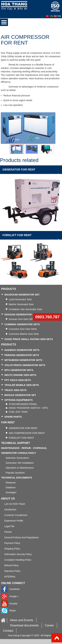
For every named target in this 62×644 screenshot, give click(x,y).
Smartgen (11, 492)
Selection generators (17, 458)
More (55, 175)
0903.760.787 (47, 317)
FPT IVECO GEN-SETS (18, 380)
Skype (8, 610)
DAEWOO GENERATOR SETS (22, 350)
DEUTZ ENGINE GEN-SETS (20, 375)
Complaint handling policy (18, 560)
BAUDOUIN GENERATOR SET (22, 295)
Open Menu (4, 22)
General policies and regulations (21, 537)
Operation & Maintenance (20, 468)
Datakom (11, 487)
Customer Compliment (16, 515)
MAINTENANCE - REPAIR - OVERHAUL (24, 448)
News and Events (22, 620)
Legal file (9, 526)
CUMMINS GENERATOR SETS (22, 324)
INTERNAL (10, 577)
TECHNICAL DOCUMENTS (17, 478)
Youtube (9, 604)
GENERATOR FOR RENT (19, 170)
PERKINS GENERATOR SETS (22, 355)
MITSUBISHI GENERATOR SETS (23, 360)
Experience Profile (14, 521)
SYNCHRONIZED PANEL (23, 404)
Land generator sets (20, 299)
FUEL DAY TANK (18, 412)
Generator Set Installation (20, 463)
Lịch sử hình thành (15, 504)
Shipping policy (12, 549)
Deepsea (11, 482)
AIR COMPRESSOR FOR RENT (27, 433)
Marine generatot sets (21, 304)
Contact (8, 631)
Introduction (10, 510)
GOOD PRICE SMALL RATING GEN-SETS (29, 339)
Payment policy (12, 543)
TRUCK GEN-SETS (15, 390)
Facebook (10, 589)
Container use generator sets (25, 309)
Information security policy (18, 554)
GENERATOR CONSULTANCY (19, 453)
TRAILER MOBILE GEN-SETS (22, 385)
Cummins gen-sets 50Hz (23, 329)
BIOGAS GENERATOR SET (20, 395)
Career (49, 625)
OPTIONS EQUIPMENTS (19, 400)
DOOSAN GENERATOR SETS (22, 314)
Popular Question (15, 473)
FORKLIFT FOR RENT (17, 235)
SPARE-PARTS (13, 417)
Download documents (24, 625)
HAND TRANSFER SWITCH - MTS (28, 408)
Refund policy (11, 565)
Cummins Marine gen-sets (24, 334)
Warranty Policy (12, 571)
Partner (8, 532)
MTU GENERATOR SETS (19, 370)
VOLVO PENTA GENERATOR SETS (25, 365)
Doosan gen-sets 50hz (22, 319)
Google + (10, 596)
